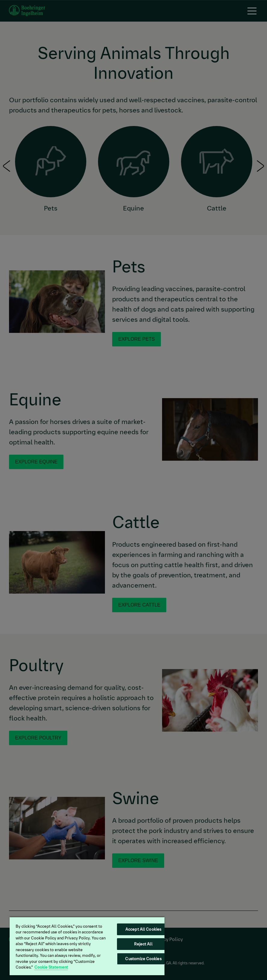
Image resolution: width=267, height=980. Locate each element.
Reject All (143, 944)
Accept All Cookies (143, 929)
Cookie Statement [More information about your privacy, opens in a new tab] (51, 967)
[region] (87, 946)
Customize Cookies (143, 959)
